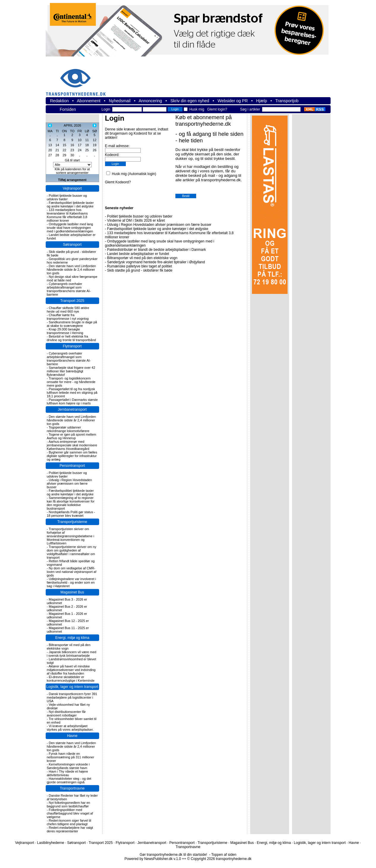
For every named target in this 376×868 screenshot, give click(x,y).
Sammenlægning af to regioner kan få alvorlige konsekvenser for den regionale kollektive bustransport (71, 503)
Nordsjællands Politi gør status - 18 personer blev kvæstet (71, 514)
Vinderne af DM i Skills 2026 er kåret (136, 220)
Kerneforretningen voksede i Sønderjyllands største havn (68, 766)
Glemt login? (217, 109)
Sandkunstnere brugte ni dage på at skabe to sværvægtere (72, 324)
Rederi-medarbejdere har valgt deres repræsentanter (70, 829)
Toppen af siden (224, 855)
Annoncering (150, 101)
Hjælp (262, 101)
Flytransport (72, 346)
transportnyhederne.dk (78, 79)
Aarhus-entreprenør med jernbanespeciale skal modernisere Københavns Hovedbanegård (72, 445)
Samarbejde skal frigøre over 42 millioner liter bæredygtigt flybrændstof (71, 371)
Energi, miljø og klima (72, 638)
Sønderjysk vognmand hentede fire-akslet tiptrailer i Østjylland (156, 262)
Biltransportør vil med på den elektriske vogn (142, 258)
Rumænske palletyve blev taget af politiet (140, 266)
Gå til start (72, 160)
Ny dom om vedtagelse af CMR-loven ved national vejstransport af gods (72, 572)
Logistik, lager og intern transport (72, 687)
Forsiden (68, 109)
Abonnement (89, 101)
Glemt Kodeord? (118, 182)
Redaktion (60, 101)
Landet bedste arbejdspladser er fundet (138, 254)
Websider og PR (233, 101)
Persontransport (72, 466)
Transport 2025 (72, 301)
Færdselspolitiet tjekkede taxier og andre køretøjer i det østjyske (70, 204)
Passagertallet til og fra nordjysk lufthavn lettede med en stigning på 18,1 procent (72, 393)
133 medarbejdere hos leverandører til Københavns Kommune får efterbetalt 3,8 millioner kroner (67, 215)
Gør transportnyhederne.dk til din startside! (173, 855)
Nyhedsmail (120, 101)
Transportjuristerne (72, 522)
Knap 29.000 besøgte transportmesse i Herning (65, 331)
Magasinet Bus (72, 592)
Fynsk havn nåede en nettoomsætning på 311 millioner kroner (71, 757)
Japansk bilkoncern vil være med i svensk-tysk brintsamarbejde (72, 654)
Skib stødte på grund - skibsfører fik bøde (140, 270)
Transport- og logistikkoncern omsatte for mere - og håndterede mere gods (71, 382)
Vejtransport (72, 188)
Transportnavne (72, 788)
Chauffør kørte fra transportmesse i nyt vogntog (68, 317)
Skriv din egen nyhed (190, 101)
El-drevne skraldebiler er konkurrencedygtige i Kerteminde (71, 679)
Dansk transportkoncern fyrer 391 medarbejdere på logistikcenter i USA (72, 697)
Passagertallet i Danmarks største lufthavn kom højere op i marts (72, 401)
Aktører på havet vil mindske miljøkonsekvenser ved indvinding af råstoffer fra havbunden (71, 670)
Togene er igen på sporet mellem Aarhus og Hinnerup (72, 436)
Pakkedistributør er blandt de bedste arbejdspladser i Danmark (157, 250)
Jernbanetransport (72, 409)
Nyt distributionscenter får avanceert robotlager (66, 713)
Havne (72, 736)
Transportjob (287, 101)
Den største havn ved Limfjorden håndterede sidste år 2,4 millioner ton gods (72, 270)
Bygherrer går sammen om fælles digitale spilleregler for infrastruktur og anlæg (72, 456)
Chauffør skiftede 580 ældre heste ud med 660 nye (68, 310)
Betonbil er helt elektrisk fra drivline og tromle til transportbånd (72, 338)
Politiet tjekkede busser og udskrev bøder (67, 197)
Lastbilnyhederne (51, 843)
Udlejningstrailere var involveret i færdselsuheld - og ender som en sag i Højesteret (72, 582)
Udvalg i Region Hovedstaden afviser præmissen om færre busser (69, 483)
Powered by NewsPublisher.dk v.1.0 (153, 859)
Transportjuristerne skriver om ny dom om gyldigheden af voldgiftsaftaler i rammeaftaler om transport (72, 552)
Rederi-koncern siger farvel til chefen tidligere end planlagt (69, 822)
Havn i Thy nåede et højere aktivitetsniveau (68, 773)
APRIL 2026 (72, 125)
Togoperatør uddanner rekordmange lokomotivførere (68, 429)
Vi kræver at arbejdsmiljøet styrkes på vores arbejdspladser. (70, 728)
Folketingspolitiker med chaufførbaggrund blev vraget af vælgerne (70, 813)
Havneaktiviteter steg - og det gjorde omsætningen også (69, 780)
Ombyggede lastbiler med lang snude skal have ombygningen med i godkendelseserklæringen (70, 228)
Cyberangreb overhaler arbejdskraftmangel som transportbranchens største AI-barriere (69, 289)
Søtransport (72, 245)
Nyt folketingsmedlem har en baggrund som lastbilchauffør (69, 804)
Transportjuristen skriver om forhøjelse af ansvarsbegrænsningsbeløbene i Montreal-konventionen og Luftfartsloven (71, 536)
